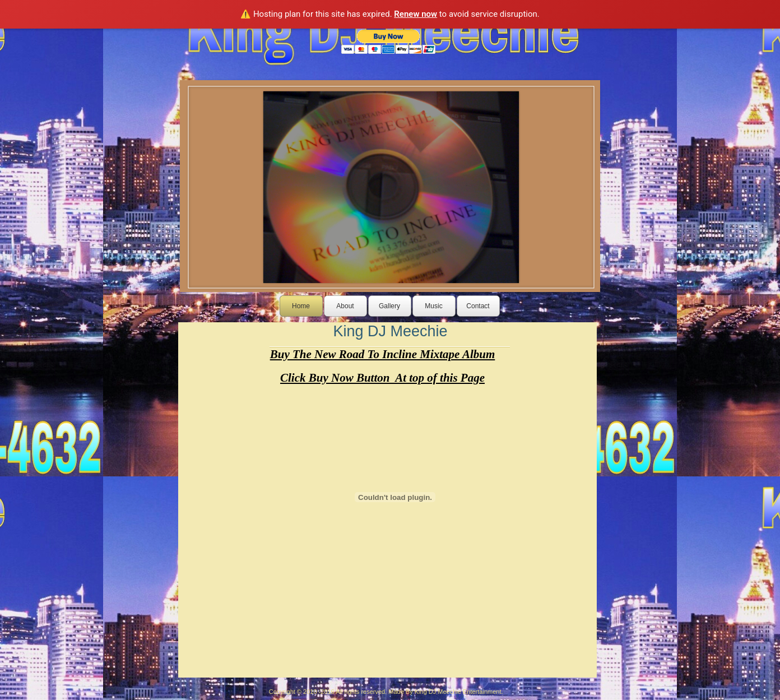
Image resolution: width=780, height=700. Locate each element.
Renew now (415, 14)
